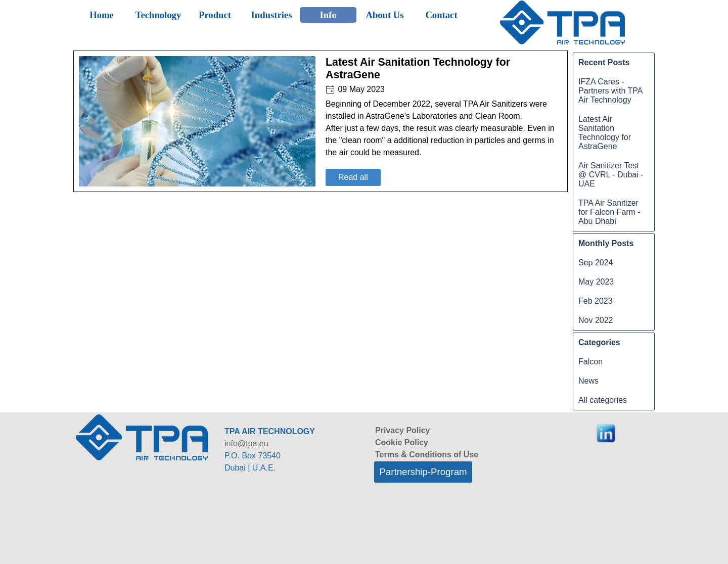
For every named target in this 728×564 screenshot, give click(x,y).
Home (102, 15)
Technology (158, 15)
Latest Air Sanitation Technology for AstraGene (605, 133)
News (588, 381)
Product (215, 15)
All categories (603, 400)
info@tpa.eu (246, 443)
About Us (384, 15)
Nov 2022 (596, 320)
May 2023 (596, 282)
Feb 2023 (596, 301)
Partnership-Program (423, 472)
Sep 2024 (596, 263)
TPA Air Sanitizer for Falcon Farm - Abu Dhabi (609, 212)
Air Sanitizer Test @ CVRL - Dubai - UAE (611, 175)
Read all (353, 177)
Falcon (590, 362)
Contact (441, 15)
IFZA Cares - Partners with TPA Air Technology (610, 91)
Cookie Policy (402, 442)
